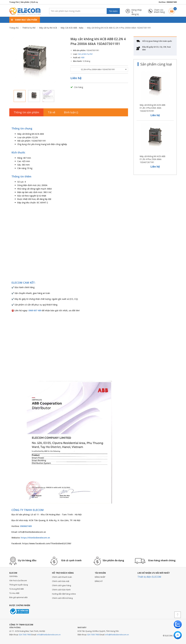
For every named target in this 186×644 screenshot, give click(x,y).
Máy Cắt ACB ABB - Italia (72, 28)
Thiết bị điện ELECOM (149, 577)
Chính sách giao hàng (61, 585)
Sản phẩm (25, 2)
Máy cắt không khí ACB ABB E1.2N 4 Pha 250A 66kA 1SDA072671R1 (153, 159)
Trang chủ (14, 28)
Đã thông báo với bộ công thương (19, 611)
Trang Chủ (14, 2)
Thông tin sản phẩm (26, 112)
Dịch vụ (35, 2)
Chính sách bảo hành (61, 590)
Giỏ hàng (172, 10)
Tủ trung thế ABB (16, 589)
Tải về (52, 112)
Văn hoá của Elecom (18, 580)
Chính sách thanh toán (62, 577)
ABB (83, 57)
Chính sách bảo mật (61, 581)
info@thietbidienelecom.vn (49, 635)
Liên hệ (76, 78)
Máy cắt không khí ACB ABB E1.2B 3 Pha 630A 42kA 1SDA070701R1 (153, 108)
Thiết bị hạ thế (29, 28)
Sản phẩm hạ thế (85, 54)
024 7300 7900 (25, 635)
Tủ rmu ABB (14, 593)
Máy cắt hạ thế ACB (48, 28)
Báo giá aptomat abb (18, 597)
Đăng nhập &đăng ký (137, 11)
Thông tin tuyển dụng (19, 585)
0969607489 (172, 2)
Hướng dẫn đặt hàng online (64, 594)
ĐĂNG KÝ (99, 581)
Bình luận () (71, 112)
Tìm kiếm (113, 11)
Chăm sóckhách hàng (159, 11)
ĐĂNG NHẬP (100, 577)
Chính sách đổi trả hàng (62, 598)
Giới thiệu (13, 576)
